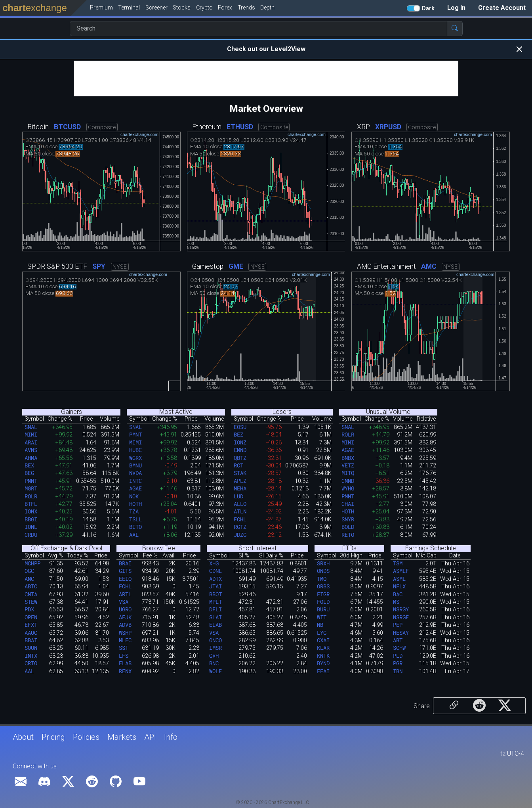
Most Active (176, 412)
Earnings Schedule (431, 548)
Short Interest (257, 548)
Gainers (72, 412)
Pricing (53, 737)
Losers (282, 412)
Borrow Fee (159, 548)
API (150, 737)
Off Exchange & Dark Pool (66, 548)
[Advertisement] (266, 79)
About (23, 737)
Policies (86, 737)
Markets (122, 737)
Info (171, 737)
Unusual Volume (388, 412)
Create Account (502, 8)
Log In (456, 8)
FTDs (349, 548)
